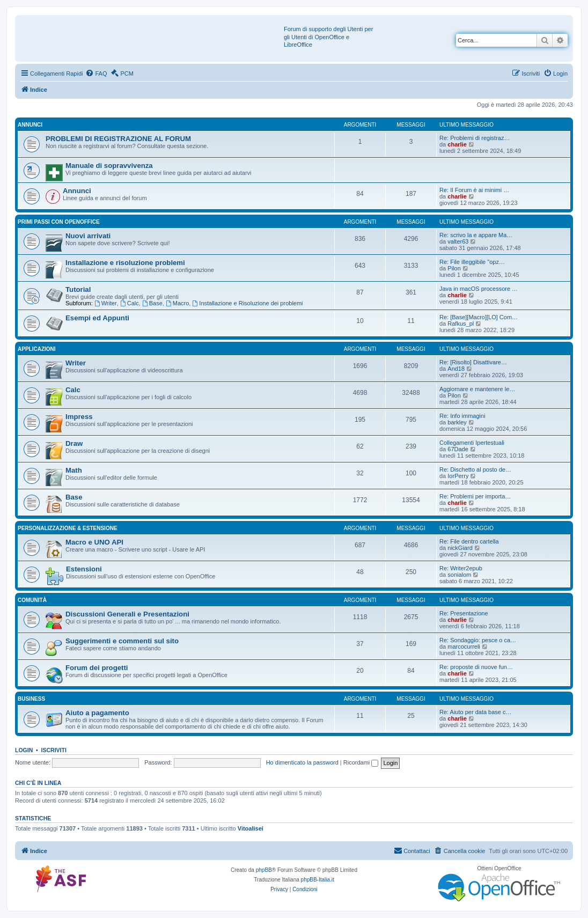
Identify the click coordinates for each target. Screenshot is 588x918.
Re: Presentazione (464, 613)
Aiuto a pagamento (97, 713)
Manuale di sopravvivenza (109, 166)
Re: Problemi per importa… (475, 496)
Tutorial (78, 289)
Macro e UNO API (94, 542)
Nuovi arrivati (88, 236)
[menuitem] (96, 74)
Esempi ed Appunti (97, 318)
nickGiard (460, 548)
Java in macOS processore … (479, 289)
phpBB (264, 870)
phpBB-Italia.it (318, 880)
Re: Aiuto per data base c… (476, 712)
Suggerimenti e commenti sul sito (122, 641)
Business (31, 699)
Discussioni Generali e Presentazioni (127, 614)
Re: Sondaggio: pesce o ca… (478, 640)
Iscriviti (54, 750)
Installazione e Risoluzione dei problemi (247, 303)
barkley (457, 422)
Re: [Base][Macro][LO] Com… (479, 317)
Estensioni (84, 569)
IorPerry (458, 476)
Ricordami (361, 762)
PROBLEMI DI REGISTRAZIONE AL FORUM (118, 139)
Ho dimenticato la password (302, 762)
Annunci (30, 125)
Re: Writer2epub (461, 568)
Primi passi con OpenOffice (59, 222)
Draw (74, 443)
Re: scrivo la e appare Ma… (476, 235)
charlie (457, 144)
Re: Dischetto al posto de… (475, 469)
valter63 (458, 241)
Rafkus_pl (461, 324)
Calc (130, 303)
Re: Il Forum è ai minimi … (474, 190)
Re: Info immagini (462, 416)
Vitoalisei (251, 828)
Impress (79, 417)
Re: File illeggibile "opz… (472, 262)
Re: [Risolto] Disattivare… (473, 362)
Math (74, 470)
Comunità (32, 600)
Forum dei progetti (97, 668)
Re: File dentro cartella (469, 541)
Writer (106, 303)
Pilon (454, 268)
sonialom (459, 575)
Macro (177, 303)
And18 (456, 369)
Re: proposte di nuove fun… (476, 667)
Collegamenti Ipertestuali (472, 443)
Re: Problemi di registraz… (475, 138)
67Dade (458, 449)
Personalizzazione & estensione (68, 528)
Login (24, 750)
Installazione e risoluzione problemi (125, 263)
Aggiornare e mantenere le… (477, 389)
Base (152, 303)
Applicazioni (37, 349)
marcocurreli (464, 647)
